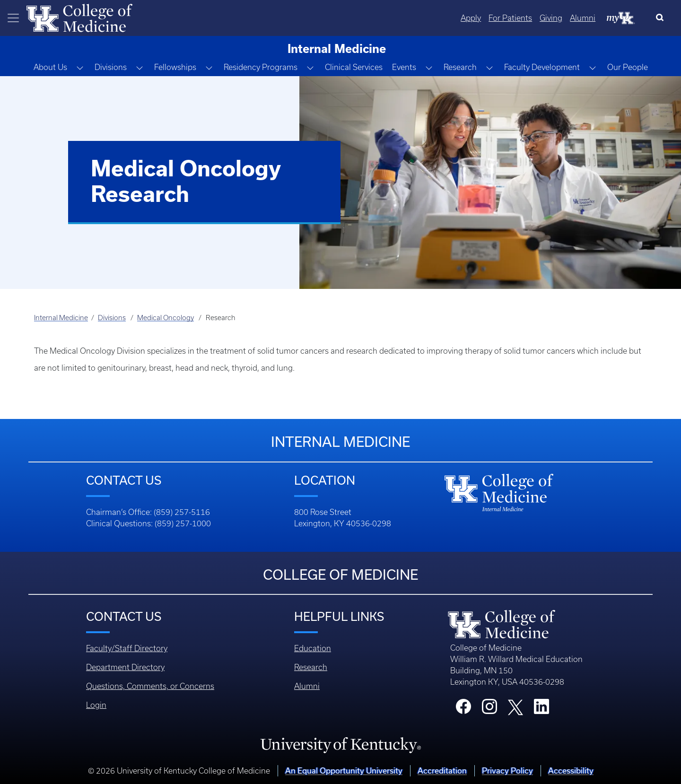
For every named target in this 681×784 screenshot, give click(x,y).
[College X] (515, 707)
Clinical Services (354, 67)
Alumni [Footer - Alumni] (307, 686)
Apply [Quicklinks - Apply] (471, 18)
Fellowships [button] (175, 67)
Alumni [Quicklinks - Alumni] (583, 18)
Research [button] (460, 67)
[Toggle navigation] (13, 18)
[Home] (79, 17)
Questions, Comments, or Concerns (150, 686)
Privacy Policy (507, 771)
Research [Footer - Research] (311, 667)
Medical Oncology (166, 318)
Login (96, 705)
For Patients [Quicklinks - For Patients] (510, 18)
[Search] (662, 18)
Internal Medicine (61, 318)
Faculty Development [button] (542, 67)
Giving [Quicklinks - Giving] (551, 18)
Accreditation (442, 771)
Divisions (112, 318)
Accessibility (571, 771)
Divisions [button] (111, 67)
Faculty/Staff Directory (127, 648)
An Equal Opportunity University (344, 771)
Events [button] (404, 67)
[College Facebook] (463, 709)
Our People (628, 67)
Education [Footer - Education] (313, 648)
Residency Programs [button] (261, 67)
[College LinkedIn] (541, 709)
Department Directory (125, 667)
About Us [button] (50, 67)
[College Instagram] (489, 709)
